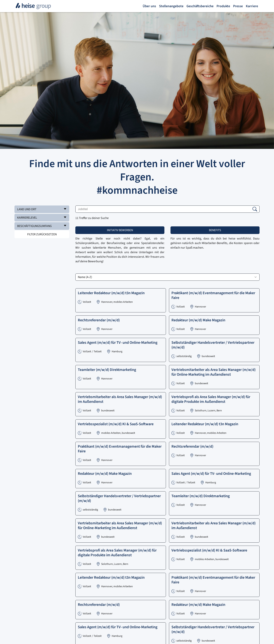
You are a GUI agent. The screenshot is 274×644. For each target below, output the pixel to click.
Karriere (252, 6)
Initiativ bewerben (120, 230)
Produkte (223, 6)
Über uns (149, 6)
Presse (238, 6)
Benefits (215, 230)
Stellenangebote (171, 6)
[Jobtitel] (167, 209)
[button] (42, 209)
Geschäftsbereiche (200, 6)
